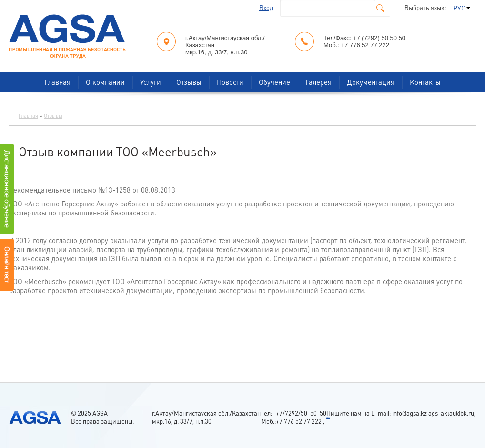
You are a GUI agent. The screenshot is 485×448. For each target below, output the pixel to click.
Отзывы (189, 82)
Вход (266, 8)
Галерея (318, 82)
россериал (328, 418)
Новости (230, 82)
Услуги (151, 82)
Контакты (425, 82)
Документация (371, 82)
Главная (57, 82)
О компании (105, 82)
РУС (462, 8)
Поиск (380, 8)
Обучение (274, 82)
